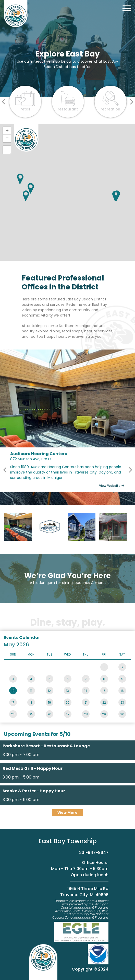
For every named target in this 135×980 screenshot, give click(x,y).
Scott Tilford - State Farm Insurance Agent (113, 527)
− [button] (7, 139)
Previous (5, 470)
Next (130, 470)
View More (67, 813)
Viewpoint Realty (50, 527)
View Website (110, 486)
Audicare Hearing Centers (18, 527)
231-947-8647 (94, 853)
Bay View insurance (82, 527)
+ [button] (7, 131)
